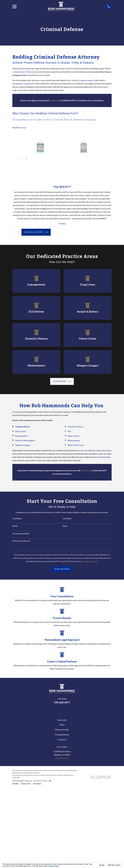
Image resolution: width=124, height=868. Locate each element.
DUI (69, 431)
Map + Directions (62, 758)
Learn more (62, 382)
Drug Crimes (21, 431)
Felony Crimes (74, 436)
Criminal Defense (62, 735)
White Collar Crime (76, 445)
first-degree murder (85, 80)
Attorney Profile (62, 730)
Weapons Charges (23, 445)
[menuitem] (15, 784)
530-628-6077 (62, 703)
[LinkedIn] (56, 710)
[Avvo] (68, 710)
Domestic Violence (75, 427)
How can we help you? (21, 541)
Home (62, 725)
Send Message (62, 569)
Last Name (67, 519)
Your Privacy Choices (42, 781)
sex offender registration (95, 451)
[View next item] (26, 159)
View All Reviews (36, 232)
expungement (30, 84)
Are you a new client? (21, 534)
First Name (17, 519)
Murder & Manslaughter (25, 441)
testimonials (105, 457)
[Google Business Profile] (62, 710)
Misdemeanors (74, 441)
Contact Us (62, 740)
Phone (15, 526)
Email (65, 526)
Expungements (21, 436)
